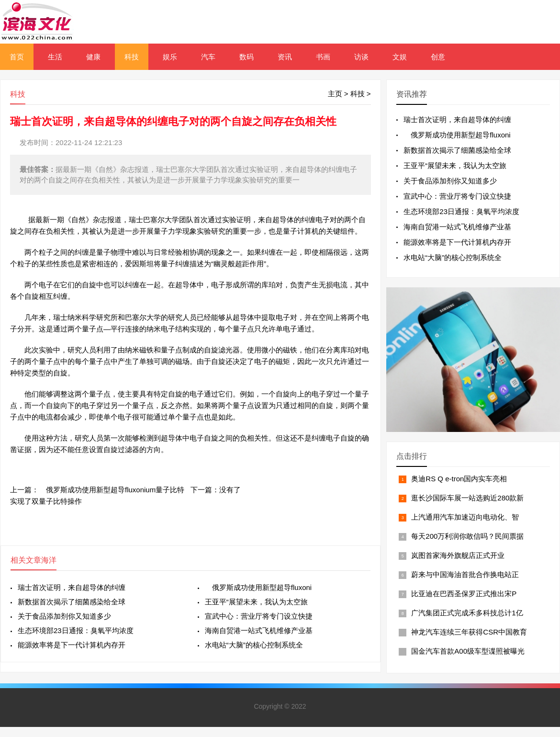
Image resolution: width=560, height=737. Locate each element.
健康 (93, 57)
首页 (17, 57)
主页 (335, 94)
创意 (438, 57)
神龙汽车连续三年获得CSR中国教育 (469, 632)
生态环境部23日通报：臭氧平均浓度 (76, 630)
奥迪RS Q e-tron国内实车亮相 (459, 479)
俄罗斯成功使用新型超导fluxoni (258, 587)
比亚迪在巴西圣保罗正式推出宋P (464, 594)
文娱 (400, 57)
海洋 (49, 560)
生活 (55, 57)
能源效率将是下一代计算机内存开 (72, 645)
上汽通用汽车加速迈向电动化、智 (465, 517)
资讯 (285, 57)
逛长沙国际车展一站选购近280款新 (467, 498)
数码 (246, 57)
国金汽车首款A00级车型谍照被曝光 (468, 651)
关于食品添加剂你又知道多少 (64, 616)
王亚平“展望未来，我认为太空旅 (256, 602)
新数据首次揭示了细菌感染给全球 (72, 602)
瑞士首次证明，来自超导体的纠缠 (72, 587)
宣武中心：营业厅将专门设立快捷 (259, 616)
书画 (323, 57)
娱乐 (170, 57)
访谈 (361, 57)
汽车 (208, 57)
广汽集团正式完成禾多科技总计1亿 (467, 613)
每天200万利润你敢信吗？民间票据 (467, 536)
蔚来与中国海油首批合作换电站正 (465, 574)
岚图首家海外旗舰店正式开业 (458, 555)
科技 (132, 57)
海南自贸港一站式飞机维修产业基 (259, 630)
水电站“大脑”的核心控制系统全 (254, 645)
